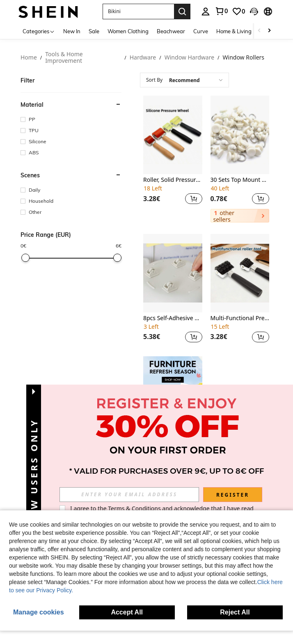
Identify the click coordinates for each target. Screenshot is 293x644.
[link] (221, 11)
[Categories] (39, 31)
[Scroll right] (269, 31)
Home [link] (29, 58)
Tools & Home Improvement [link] (64, 58)
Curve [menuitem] (201, 31)
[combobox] (184, 80)
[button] (138, 11)
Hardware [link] (143, 58)
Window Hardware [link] (189, 58)
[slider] (25, 258)
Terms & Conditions (134, 508)
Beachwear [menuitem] (171, 31)
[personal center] (206, 11)
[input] (129, 495)
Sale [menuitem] (94, 31)
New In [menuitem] (72, 31)
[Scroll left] (259, 31)
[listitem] (173, 159)
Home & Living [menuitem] (234, 31)
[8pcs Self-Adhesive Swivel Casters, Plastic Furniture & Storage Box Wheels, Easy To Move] (173, 273)
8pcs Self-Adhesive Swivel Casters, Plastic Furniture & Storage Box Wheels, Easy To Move (173, 318)
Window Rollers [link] (244, 58)
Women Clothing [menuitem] (128, 31)
